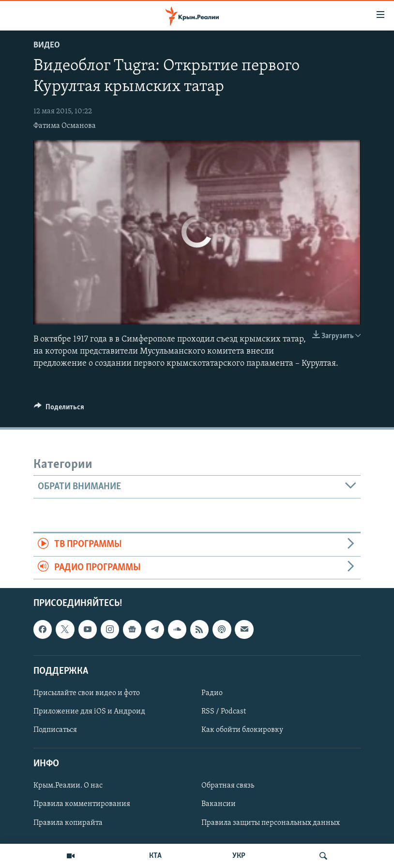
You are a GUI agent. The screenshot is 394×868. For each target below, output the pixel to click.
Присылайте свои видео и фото (87, 693)
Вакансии (219, 805)
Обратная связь (228, 786)
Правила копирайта (68, 823)
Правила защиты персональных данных (271, 823)
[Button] (59, 409)
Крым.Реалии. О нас (68, 786)
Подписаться (55, 730)
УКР (239, 856)
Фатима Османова (65, 126)
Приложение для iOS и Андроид (89, 712)
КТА (155, 856)
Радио (212, 693)
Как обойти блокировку (242, 730)
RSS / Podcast (224, 712)
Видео (47, 45)
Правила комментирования (82, 805)
